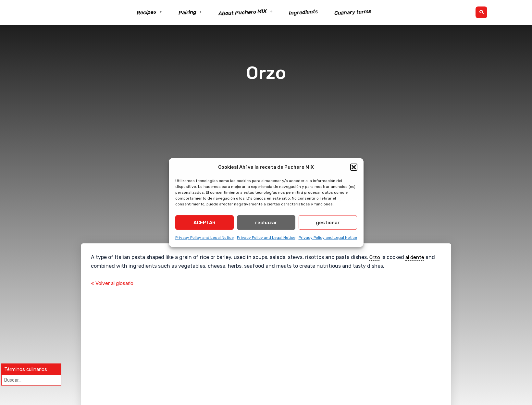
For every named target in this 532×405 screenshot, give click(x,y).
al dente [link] (416, 257)
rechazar (266, 224)
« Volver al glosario (114, 283)
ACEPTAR (204, 224)
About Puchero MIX (245, 12)
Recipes (149, 12)
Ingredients (303, 12)
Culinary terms (352, 12)
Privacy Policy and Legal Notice (204, 239)
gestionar (328, 224)
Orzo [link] (375, 257)
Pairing (190, 12)
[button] (354, 167)
